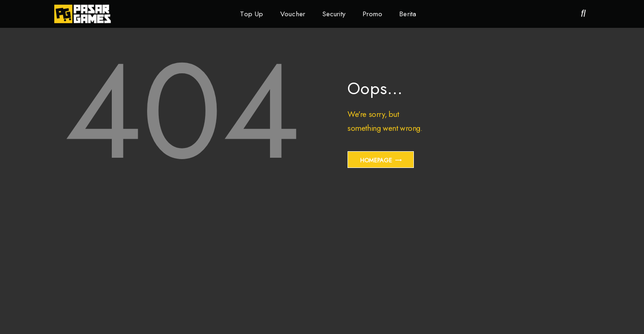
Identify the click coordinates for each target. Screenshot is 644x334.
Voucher (293, 14)
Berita (408, 14)
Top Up (251, 14)
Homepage (376, 160)
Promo (373, 14)
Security (334, 14)
